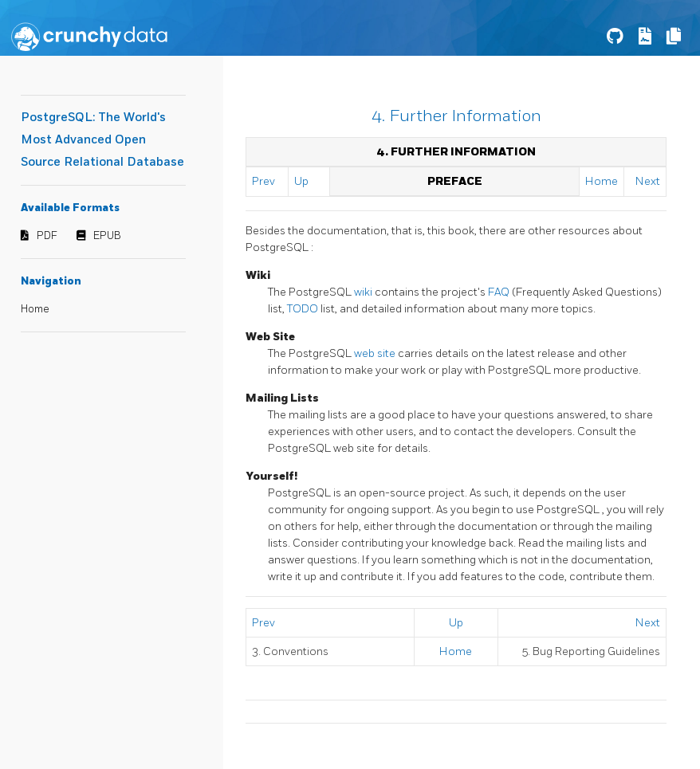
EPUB (107, 236)
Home (35, 309)
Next (648, 181)
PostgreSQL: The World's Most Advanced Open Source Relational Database (102, 140)
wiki (364, 292)
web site (376, 353)
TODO (304, 309)
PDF (47, 236)
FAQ (500, 292)
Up (301, 181)
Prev (263, 181)
